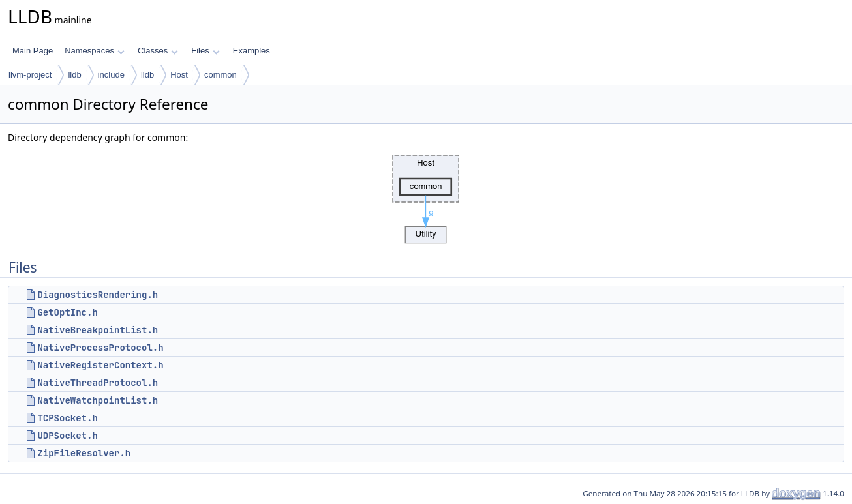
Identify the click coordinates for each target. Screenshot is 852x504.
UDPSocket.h (67, 436)
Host (179, 75)
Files (205, 51)
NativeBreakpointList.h (98, 330)
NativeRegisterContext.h (100, 365)
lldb (74, 75)
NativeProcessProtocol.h (100, 348)
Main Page (33, 51)
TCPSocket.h (67, 418)
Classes (158, 51)
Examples (251, 51)
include (111, 75)
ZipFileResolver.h (84, 453)
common (221, 75)
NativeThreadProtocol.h (98, 383)
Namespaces (94, 51)
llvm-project (30, 75)
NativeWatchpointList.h (98, 400)
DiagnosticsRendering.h (98, 295)
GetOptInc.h (67, 312)
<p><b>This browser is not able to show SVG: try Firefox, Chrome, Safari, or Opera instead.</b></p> (426, 196)
